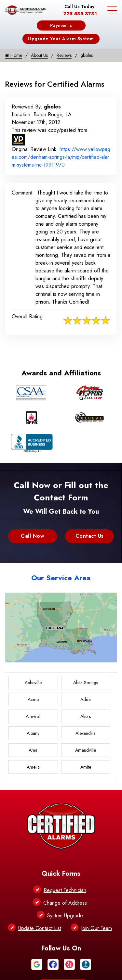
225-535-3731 (80, 14)
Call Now (33, 536)
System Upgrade (65, 916)
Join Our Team (96, 928)
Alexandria (86, 733)
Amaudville (86, 750)
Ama (33, 750)
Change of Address (65, 903)
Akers (86, 716)
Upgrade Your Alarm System (61, 39)
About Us (39, 55)
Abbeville (33, 683)
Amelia (33, 767)
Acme (33, 699)
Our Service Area (61, 578)
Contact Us (90, 536)
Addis (86, 699)
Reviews (64, 55)
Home (14, 55)
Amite (86, 767)
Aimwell (33, 716)
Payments (61, 25)
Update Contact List (40, 928)
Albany (33, 733)
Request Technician (65, 890)
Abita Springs (86, 683)
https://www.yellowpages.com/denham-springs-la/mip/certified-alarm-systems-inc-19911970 (61, 157)
